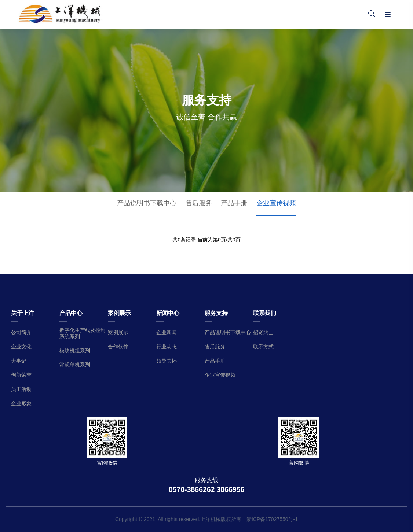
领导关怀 (167, 361)
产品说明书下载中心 (147, 203)
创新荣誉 (21, 375)
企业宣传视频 (276, 203)
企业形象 (21, 403)
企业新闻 (167, 332)
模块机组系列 (75, 351)
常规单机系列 (75, 365)
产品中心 (71, 313)
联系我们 (265, 313)
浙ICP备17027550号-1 (272, 519)
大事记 (19, 361)
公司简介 (21, 332)
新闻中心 (168, 313)
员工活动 (21, 389)
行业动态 (167, 347)
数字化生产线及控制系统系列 (83, 333)
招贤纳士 (263, 332)
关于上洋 (23, 313)
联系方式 (263, 347)
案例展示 (119, 313)
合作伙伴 (118, 347)
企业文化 (21, 347)
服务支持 (216, 313)
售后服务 (199, 203)
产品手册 (234, 203)
